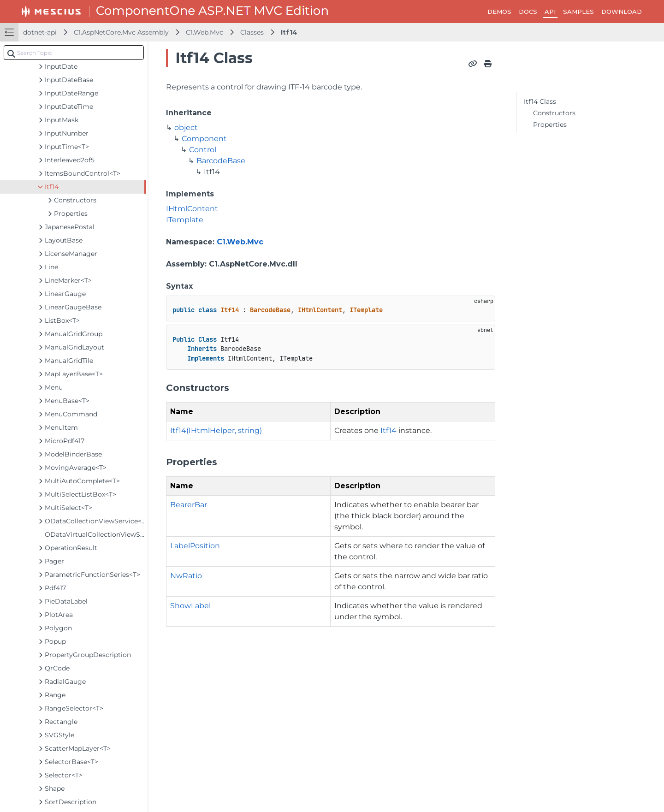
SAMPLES (578, 12)
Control (203, 150)
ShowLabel (190, 606)
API (550, 12)
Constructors (554, 113)
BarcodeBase (221, 161)
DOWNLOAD (622, 12)
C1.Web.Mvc (205, 32)
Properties (550, 124)
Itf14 (289, 32)
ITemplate (185, 220)
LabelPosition (195, 546)
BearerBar (189, 505)
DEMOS (499, 12)
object (186, 127)
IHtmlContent (192, 209)
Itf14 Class (540, 101)
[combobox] (74, 53)
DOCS (528, 12)
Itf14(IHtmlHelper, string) (216, 430)
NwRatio (186, 576)
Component (204, 139)
